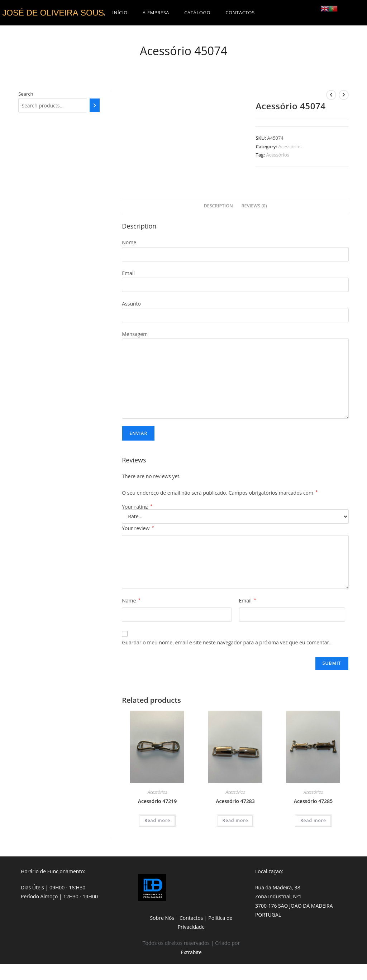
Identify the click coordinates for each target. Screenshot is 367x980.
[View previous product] (331, 95)
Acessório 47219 (158, 801)
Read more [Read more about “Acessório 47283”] (235, 820)
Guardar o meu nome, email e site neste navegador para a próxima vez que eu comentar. (226, 642)
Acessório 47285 (313, 801)
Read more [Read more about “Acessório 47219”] (157, 820)
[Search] (95, 105)
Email (248, 601)
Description (218, 206)
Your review (138, 528)
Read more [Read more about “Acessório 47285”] (313, 820)
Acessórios (290, 146)
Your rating (137, 507)
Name (131, 601)
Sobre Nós (162, 918)
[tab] (218, 206)
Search (26, 94)
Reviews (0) (254, 206)
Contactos (191, 918)
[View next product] (344, 95)
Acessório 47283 (235, 801)
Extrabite (191, 952)
